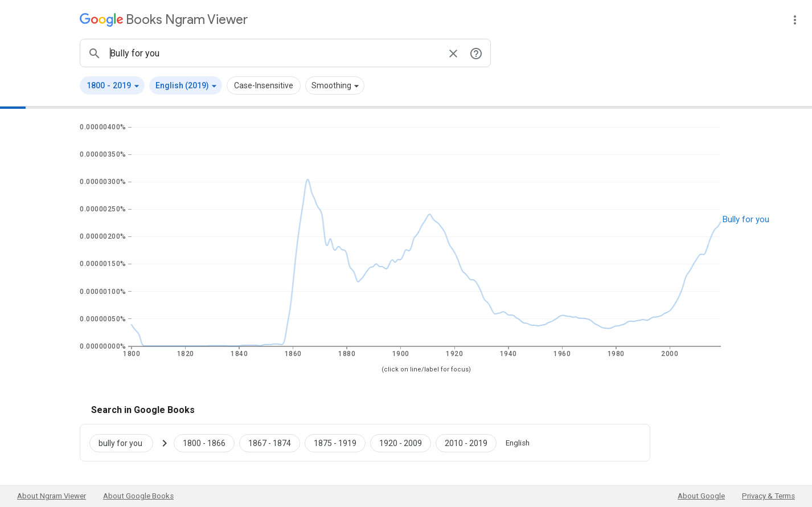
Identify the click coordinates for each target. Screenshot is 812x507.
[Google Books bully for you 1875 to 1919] (335, 443)
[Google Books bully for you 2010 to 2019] (466, 443)
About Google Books (138, 496)
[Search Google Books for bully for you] (126, 443)
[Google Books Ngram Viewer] (164, 20)
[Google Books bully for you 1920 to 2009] (401, 443)
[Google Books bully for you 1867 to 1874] (270, 443)
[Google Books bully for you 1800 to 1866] (204, 443)
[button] (112, 85)
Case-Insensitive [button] (264, 85)
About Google (701, 496)
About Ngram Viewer (52, 496)
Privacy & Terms (768, 496)
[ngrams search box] (274, 53)
